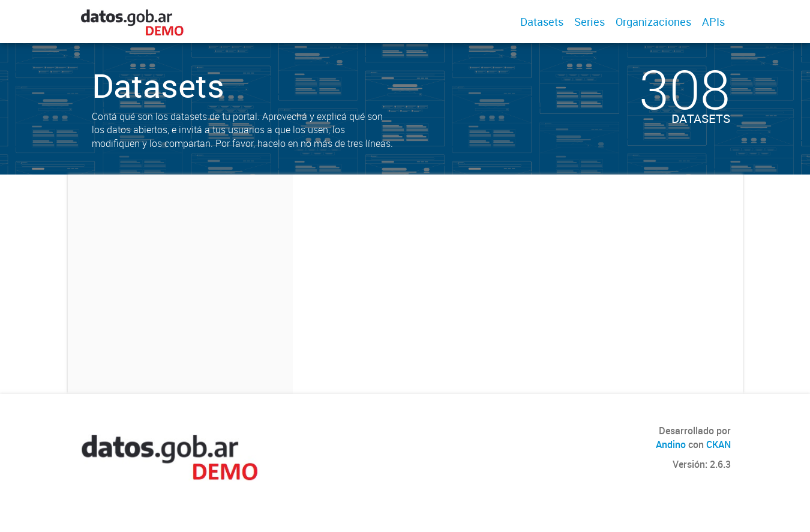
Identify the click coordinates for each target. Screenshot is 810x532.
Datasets (542, 22)
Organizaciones (653, 22)
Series (589, 22)
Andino (671, 444)
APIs (713, 22)
